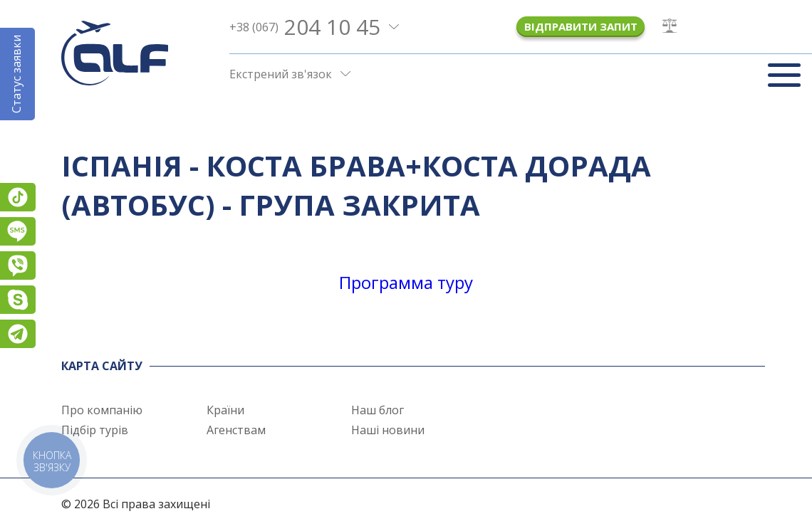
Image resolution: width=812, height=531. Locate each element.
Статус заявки (16, 74)
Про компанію (102, 410)
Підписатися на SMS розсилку (18, 231)
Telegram (18, 334)
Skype (18, 300)
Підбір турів (95, 430)
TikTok (18, 197)
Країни (225, 410)
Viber (18, 265)
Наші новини (388, 430)
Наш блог (378, 410)
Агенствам (236, 430)
